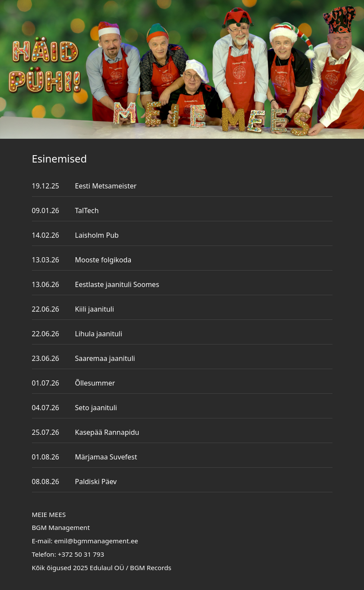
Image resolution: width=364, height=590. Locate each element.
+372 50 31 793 (81, 554)
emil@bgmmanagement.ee (96, 541)
